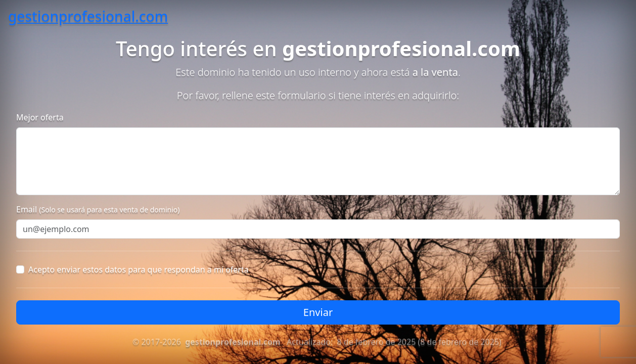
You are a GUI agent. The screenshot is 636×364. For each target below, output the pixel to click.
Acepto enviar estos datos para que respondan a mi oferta (139, 269)
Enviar (318, 312)
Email (98, 209)
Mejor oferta (40, 117)
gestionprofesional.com (88, 16)
